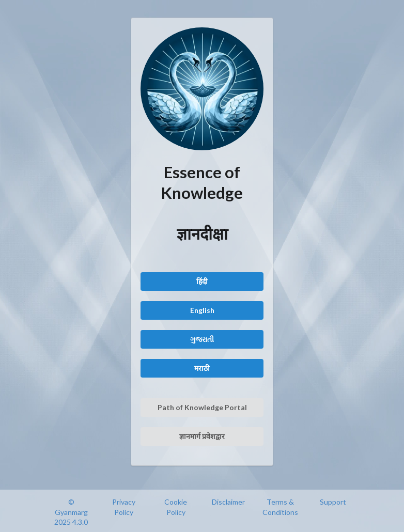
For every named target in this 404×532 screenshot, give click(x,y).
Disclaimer (228, 502)
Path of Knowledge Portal (202, 407)
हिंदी (202, 281)
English (202, 310)
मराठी (202, 368)
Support (333, 502)
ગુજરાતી (202, 339)
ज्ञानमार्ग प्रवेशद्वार (202, 436)
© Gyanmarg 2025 (71, 512)
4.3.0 (80, 522)
